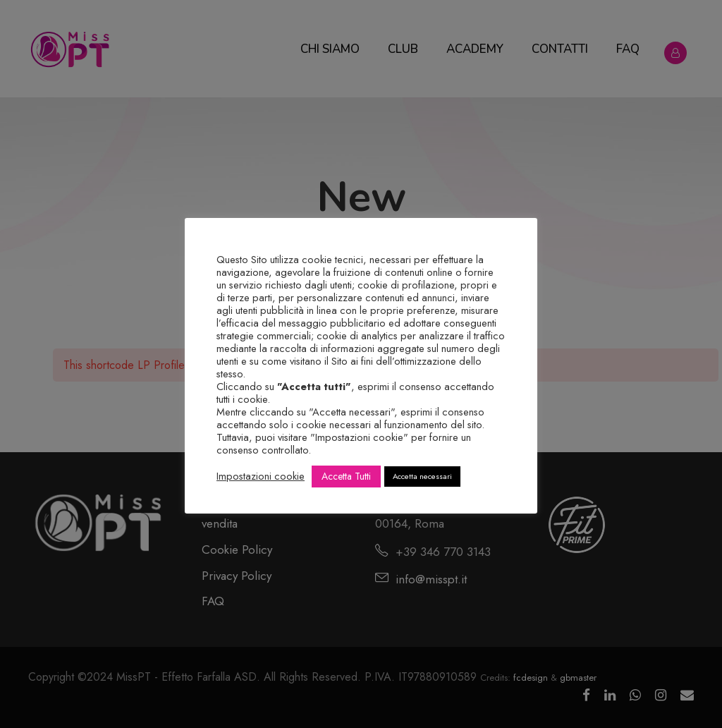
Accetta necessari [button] (422, 476)
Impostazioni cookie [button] (261, 476)
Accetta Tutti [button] (346, 476)
